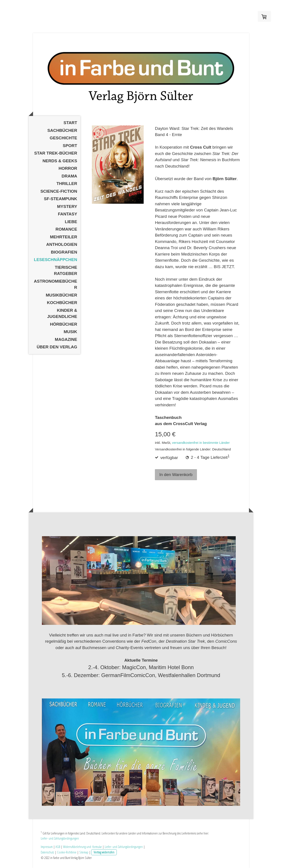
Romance (66, 229)
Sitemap (84, 852)
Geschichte (64, 138)
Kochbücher (62, 303)
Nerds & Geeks (60, 161)
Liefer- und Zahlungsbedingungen (60, 838)
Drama (69, 176)
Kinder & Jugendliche (62, 314)
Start (70, 123)
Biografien (64, 252)
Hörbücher (64, 324)
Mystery (67, 206)
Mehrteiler (64, 237)
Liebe (71, 222)
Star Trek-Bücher (56, 153)
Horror (68, 168)
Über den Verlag (57, 347)
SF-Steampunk (60, 199)
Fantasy (68, 214)
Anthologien (62, 244)
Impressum (47, 847)
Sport (70, 146)
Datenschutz (47, 852)
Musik (70, 332)
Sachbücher (62, 130)
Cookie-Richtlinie (67, 852)
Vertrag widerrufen (104, 852)
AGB (58, 847)
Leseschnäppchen (56, 260)
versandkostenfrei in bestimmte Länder (201, 443)
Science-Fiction (59, 191)
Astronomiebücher (56, 284)
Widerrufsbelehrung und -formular (82, 847)
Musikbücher (62, 295)
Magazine (66, 339)
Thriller (67, 184)
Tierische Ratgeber (66, 271)
